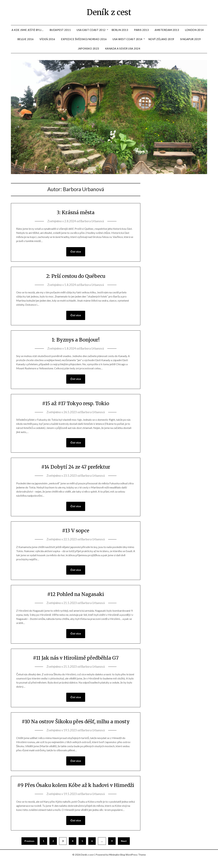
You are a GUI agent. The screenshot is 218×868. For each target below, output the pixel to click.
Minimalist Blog (117, 863)
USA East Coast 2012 (91, 30)
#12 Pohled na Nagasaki (76, 595)
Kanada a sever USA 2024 (123, 48)
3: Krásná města (76, 212)
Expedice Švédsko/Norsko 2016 (84, 39)
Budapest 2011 (60, 30)
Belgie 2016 (26, 39)
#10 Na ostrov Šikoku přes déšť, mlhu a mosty (76, 722)
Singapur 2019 (190, 39)
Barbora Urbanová (92, 221)
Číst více (76, 252)
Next (124, 849)
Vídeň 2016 (47, 39)
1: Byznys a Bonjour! (76, 340)
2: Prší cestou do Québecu (76, 276)
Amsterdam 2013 (167, 30)
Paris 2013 (141, 30)
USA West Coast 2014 (127, 39)
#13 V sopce (76, 531)
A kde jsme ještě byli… (28, 30)
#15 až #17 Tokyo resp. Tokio (76, 403)
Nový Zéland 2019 (161, 39)
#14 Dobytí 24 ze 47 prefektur (76, 467)
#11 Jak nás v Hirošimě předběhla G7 (76, 658)
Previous (29, 849)
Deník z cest (109, 12)
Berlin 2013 (120, 30)
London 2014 (194, 30)
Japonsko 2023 (88, 48)
